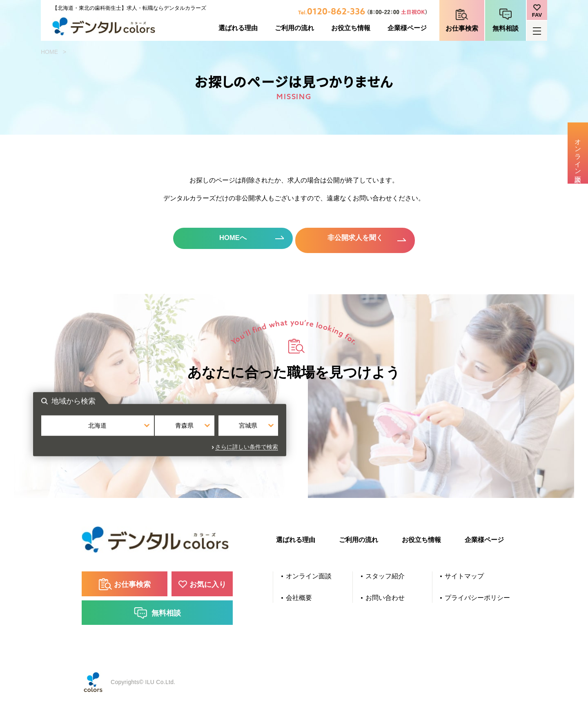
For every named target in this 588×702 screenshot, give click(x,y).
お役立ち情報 (351, 28)
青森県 (294, 434)
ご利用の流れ (294, 28)
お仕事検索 (462, 28)
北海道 (214, 434)
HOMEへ (225, 240)
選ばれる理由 (238, 28)
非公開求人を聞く (363, 240)
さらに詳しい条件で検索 (381, 452)
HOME (49, 52)
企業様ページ (407, 28)
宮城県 (374, 434)
